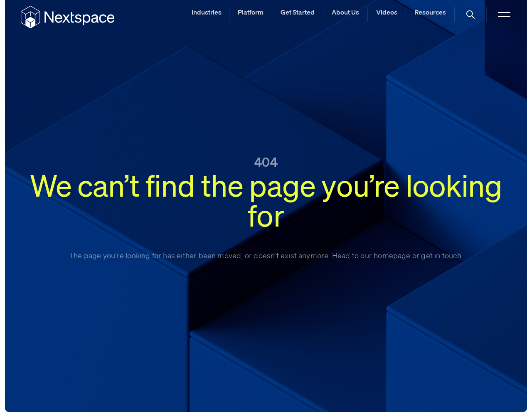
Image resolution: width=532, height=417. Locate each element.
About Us (345, 12)
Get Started (298, 12)
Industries (207, 12)
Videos (387, 12)
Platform (251, 12)
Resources (430, 12)
